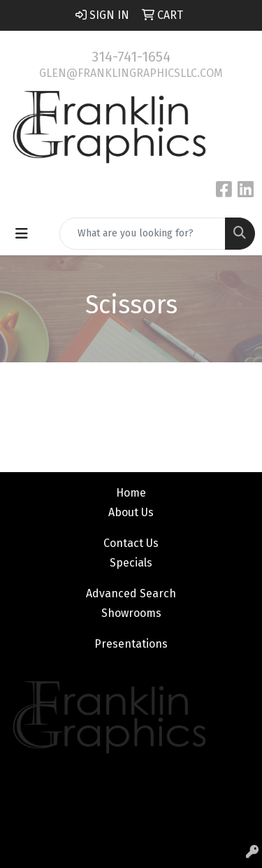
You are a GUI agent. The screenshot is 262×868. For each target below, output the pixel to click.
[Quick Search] (143, 234)
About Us (131, 512)
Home (131, 493)
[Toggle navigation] (22, 234)
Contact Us (131, 543)
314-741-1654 (131, 57)
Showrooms (131, 613)
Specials (131, 563)
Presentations (131, 644)
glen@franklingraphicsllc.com (131, 73)
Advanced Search (131, 593)
